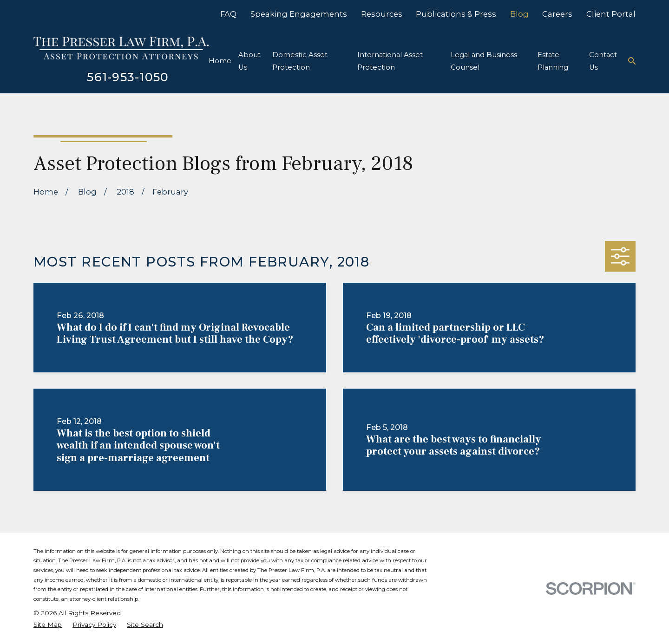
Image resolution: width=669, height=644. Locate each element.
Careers (557, 14)
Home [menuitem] (220, 61)
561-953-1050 (128, 77)
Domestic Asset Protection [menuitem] (300, 61)
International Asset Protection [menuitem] (390, 61)
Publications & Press (456, 14)
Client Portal (611, 14)
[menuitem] (48, 625)
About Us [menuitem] (249, 61)
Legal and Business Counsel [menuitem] (484, 61)
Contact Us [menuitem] (603, 61)
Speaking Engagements (299, 14)
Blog (519, 14)
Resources (382, 14)
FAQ (228, 14)
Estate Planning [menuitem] (553, 61)
